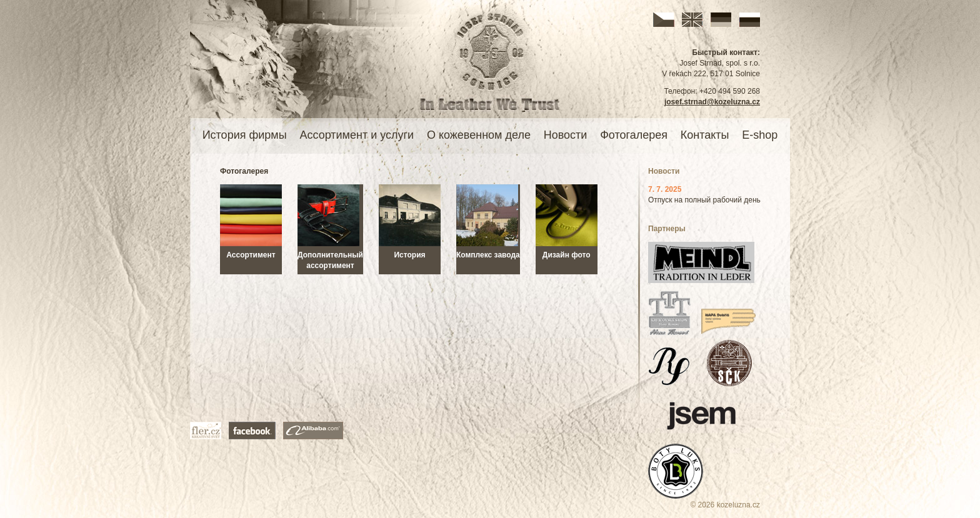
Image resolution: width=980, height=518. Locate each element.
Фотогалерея (634, 135)
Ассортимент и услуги (357, 135)
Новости (566, 135)
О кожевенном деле (479, 135)
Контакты (705, 135)
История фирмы (245, 135)
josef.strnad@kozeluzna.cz (712, 102)
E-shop (760, 135)
